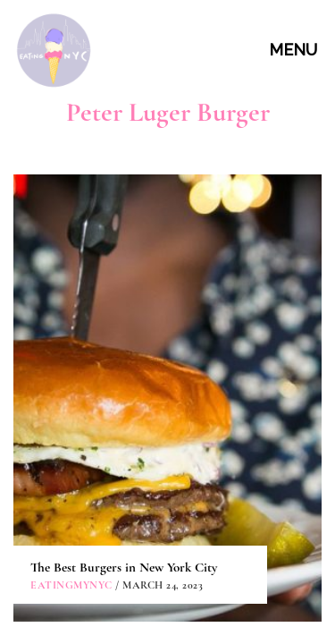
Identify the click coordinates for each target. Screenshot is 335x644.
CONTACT (170, 466)
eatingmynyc (71, 305)
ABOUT (170, 424)
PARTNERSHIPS (170, 506)
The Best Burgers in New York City (124, 287)
